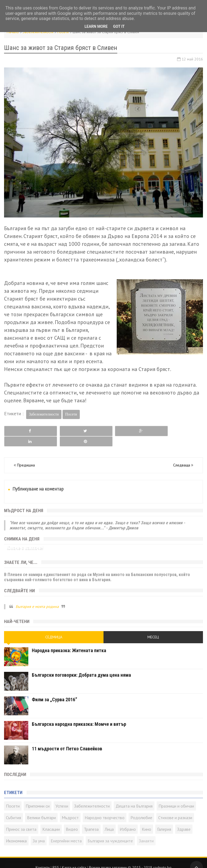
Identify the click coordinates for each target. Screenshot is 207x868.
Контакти (43, 857)
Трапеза (91, 819)
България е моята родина (37, 596)
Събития (13, 807)
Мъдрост (70, 807)
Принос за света (21, 819)
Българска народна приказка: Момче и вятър (79, 714)
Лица (109, 819)
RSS (56, 857)
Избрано (128, 819)
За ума (39, 830)
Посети (71, 414)
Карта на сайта (74, 857)
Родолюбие (141, 807)
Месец (153, 627)
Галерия (164, 819)
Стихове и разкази (175, 807)
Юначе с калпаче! (25, 537)
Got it (119, 26)
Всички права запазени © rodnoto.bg (130, 857)
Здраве (184, 819)
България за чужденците (110, 830)
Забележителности (44, 414)
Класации (51, 819)
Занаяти (146, 830)
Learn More (96, 26)
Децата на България (134, 796)
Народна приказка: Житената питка (69, 640)
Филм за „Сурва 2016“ (54, 689)
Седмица (54, 627)
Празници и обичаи (176, 796)
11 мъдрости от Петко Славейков (67, 738)
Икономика (16, 830)
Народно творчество (105, 807)
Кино (146, 819)
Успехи (62, 796)
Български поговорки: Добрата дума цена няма (81, 665)
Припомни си (38, 796)
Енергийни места (66, 830)
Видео (72, 819)
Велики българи (41, 807)
